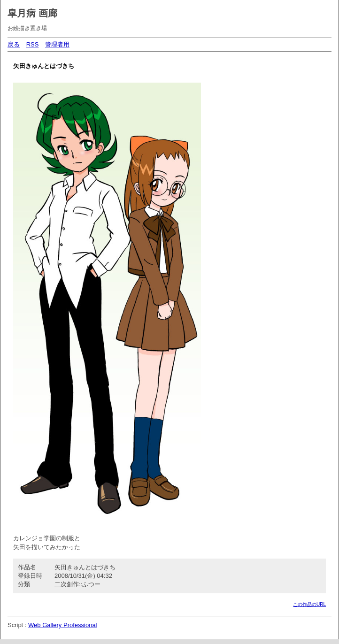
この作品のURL (309, 604)
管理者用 (57, 44)
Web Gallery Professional (62, 625)
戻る (14, 44)
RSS (33, 44)
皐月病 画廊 (32, 13)
